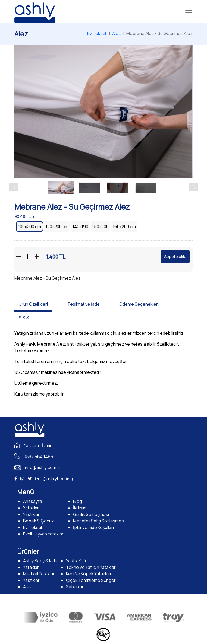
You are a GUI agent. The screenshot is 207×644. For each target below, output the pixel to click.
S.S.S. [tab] (24, 318)
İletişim (80, 508)
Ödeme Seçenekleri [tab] (139, 304)
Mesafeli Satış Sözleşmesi (99, 521)
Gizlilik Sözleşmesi (91, 514)
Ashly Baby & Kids (40, 561)
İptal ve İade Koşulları (93, 527)
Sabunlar (75, 587)
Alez (117, 33)
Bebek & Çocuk (38, 521)
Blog (78, 501)
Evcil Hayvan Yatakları (44, 534)
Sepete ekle (175, 256)
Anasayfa (33, 501)
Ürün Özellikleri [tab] (33, 304)
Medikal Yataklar (39, 574)
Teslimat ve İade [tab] (84, 304)
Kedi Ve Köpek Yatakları (88, 574)
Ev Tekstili (97, 33)
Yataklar (31, 508)
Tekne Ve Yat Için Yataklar (91, 567)
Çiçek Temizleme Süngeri (91, 580)
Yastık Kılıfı (76, 561)
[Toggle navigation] (189, 13)
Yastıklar (31, 514)
